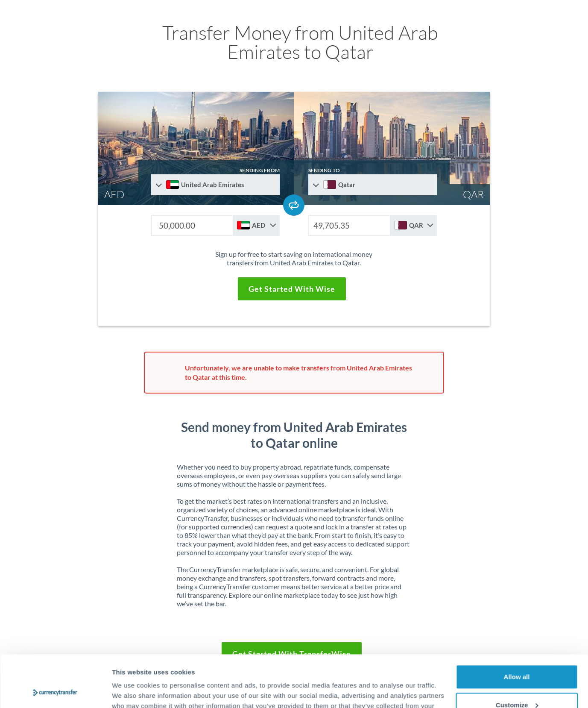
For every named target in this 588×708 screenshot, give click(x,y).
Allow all (517, 628)
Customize (517, 656)
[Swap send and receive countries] (294, 205)
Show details (132, 691)
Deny (517, 684)
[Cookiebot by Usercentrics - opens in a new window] (55, 691)
